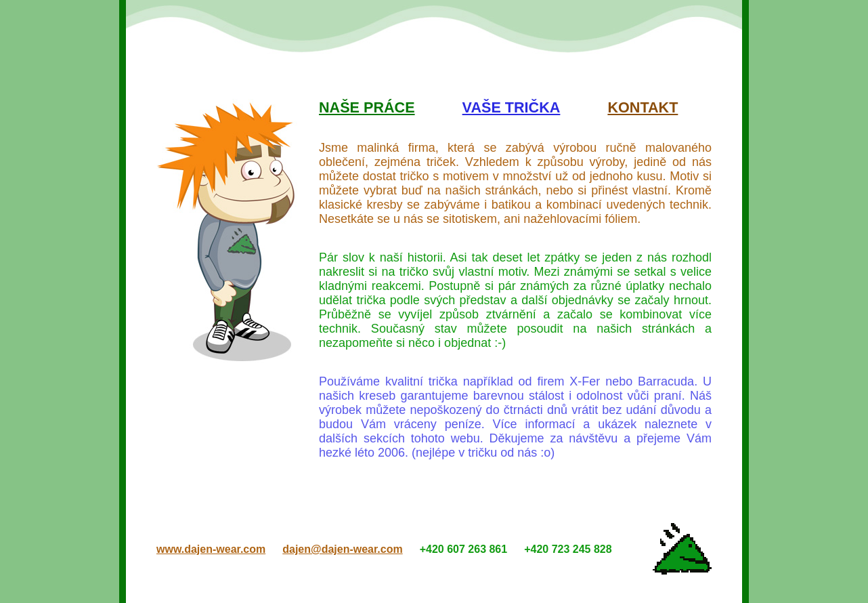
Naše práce (367, 107)
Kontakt (643, 107)
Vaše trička (512, 107)
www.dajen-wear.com (211, 549)
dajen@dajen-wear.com (342, 549)
